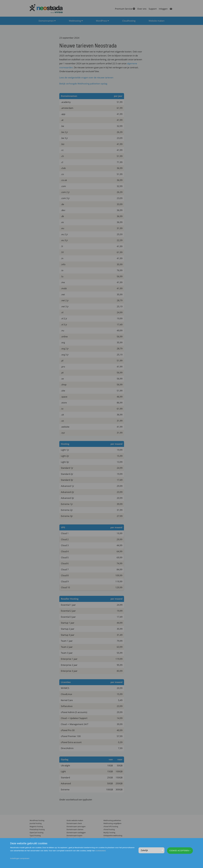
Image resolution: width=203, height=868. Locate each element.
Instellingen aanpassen (20, 858)
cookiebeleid (100, 851)
